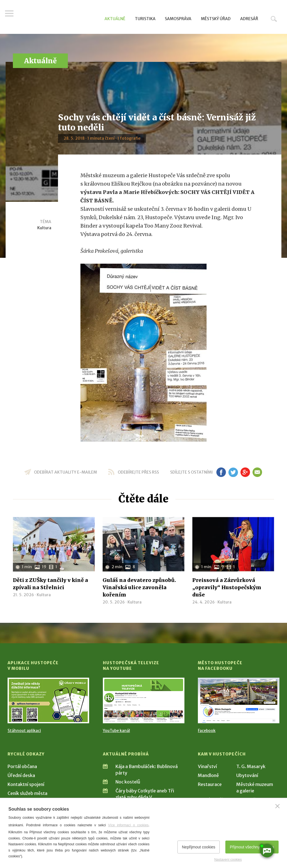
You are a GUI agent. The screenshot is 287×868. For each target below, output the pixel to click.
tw (233, 472)
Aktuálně (115, 19)
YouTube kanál (116, 731)
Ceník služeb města (27, 793)
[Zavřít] (277, 806)
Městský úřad (216, 19)
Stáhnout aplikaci (24, 731)
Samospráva (178, 19)
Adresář (249, 19)
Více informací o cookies (128, 825)
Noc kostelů (128, 782)
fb (221, 472)
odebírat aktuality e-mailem (65, 472)
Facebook (207, 731)
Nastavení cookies (228, 860)
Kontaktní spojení (26, 784)
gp (245, 472)
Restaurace (210, 784)
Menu (12, 17)
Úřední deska (21, 775)
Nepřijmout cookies (199, 847)
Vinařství (207, 766)
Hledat (274, 19)
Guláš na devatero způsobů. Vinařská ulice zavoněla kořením (139, 587)
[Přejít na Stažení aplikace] (48, 700)
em (257, 472)
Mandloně (208, 775)
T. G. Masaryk (251, 766)
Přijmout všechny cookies (252, 847)
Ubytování (247, 775)
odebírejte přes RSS (138, 472)
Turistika (145, 19)
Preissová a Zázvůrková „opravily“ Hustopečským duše (227, 587)
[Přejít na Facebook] (239, 700)
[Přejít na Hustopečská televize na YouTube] (144, 700)
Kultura (44, 228)
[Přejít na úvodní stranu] (61, 18)
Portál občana (22, 766)
